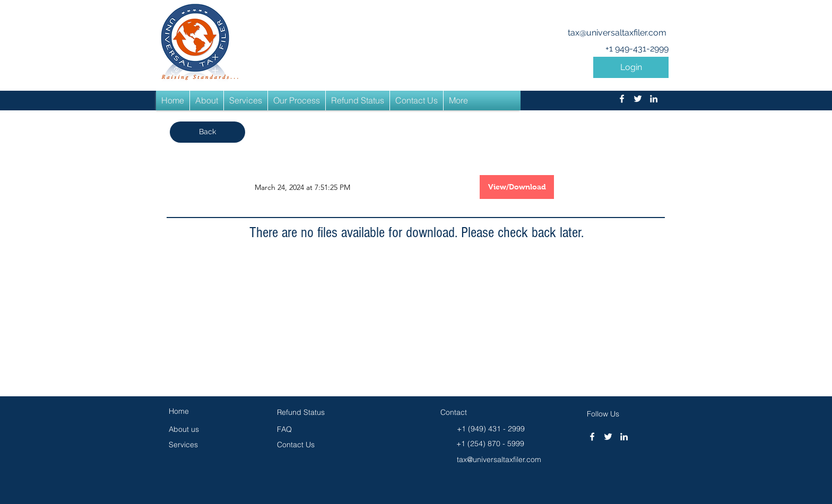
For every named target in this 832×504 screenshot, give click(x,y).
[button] (631, 67)
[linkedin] (654, 99)
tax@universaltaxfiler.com (617, 33)
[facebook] (622, 99)
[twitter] (638, 99)
